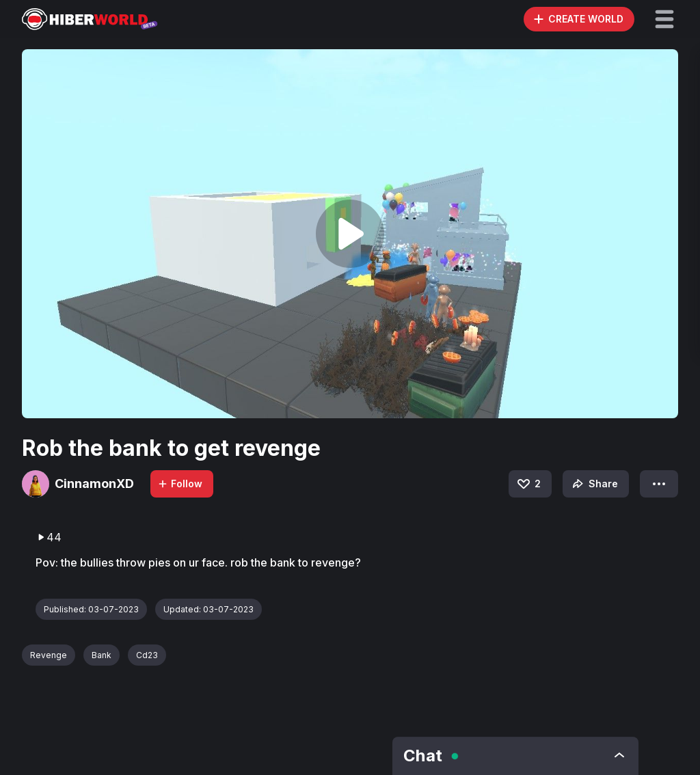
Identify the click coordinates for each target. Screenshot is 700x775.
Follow (180, 484)
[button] (664, 19)
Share (594, 484)
